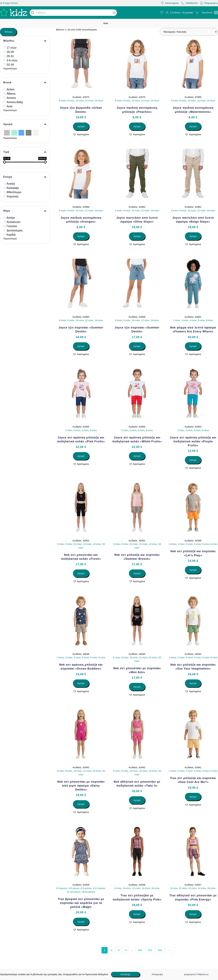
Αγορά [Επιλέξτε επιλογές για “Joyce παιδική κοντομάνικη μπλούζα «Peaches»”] (137, 126)
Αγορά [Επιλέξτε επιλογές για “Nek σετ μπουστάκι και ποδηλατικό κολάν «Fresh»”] (81, 573)
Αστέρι (11, 218)
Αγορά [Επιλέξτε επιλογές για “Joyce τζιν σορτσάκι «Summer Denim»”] (81, 346)
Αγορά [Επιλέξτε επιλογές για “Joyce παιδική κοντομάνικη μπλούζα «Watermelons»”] (193, 126)
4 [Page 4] (126, 950)
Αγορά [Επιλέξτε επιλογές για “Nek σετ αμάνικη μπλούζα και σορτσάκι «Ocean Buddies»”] (81, 683)
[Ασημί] (7, 133)
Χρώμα (25, 124)
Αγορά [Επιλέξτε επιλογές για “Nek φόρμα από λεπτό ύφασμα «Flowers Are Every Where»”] (193, 346)
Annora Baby (15, 102)
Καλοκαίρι (13, 188)
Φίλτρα (8, 32)
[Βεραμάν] (14, 133)
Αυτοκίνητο (13, 222)
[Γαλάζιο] (21, 133)
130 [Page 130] (140, 950)
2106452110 (189, 3)
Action (11, 89)
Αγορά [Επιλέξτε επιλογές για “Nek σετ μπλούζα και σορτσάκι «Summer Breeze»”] (137, 573)
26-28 (10, 52)
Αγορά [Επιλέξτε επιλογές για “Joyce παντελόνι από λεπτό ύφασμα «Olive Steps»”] (137, 236)
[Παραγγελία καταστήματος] (189, 32)
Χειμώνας (13, 196)
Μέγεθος (25, 41)
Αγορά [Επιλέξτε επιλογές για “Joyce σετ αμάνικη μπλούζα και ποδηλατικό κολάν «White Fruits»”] (137, 456)
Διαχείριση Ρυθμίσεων (196, 974)
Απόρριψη (157, 974)
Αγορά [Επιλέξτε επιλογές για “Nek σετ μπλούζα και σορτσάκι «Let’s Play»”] (193, 570)
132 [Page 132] (160, 950)
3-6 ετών (12, 60)
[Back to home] (14, 13)
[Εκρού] (36, 133)
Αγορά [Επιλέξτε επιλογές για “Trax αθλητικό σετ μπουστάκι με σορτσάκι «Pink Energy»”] (193, 914)
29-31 (10, 56)
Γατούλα (12, 226)
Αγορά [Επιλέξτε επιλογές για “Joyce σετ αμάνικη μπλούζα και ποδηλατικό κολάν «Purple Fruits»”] (193, 460)
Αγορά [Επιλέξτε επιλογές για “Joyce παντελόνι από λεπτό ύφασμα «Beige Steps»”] (193, 236)
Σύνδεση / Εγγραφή (179, 13)
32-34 (10, 65)
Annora (11, 98)
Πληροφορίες (209, 3)
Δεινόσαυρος (15, 230)
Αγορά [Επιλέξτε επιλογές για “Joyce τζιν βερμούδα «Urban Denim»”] (81, 126)
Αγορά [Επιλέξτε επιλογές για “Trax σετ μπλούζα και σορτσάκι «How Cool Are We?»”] (193, 797)
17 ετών (12, 48)
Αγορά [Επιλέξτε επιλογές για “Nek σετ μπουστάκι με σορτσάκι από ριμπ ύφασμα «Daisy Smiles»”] (81, 804)
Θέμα (25, 211)
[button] (33, 13)
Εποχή (25, 177)
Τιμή (25, 152)
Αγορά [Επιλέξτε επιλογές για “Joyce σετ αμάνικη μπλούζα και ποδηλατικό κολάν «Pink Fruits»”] (81, 456)
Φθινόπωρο (14, 192)
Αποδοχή (125, 974)
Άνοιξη (11, 184)
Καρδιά (11, 235)
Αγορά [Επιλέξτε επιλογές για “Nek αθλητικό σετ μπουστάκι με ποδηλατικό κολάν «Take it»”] (137, 800)
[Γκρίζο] (29, 133)
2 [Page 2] (112, 950)
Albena (11, 94)
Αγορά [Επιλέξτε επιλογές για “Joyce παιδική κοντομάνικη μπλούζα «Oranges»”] (81, 236)
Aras (9, 106)
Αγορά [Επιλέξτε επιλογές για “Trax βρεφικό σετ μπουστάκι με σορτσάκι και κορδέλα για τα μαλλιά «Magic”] (81, 922)
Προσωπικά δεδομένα (96, 974)
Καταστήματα (170, 3)
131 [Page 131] (150, 950)
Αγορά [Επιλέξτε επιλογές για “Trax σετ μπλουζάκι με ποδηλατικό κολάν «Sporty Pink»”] (137, 914)
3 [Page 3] (119, 950)
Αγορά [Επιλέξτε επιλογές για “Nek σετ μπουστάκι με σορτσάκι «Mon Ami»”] (137, 687)
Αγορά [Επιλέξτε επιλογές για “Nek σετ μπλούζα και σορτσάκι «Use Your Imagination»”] (193, 683)
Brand (25, 83)
